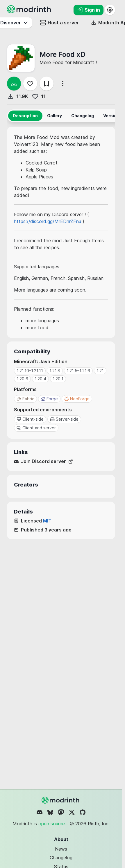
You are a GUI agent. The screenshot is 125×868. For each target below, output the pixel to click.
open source (52, 824)
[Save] (47, 84)
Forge (49, 399)
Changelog (61, 858)
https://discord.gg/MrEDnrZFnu (48, 221)
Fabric (25, 399)
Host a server (60, 23)
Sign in (89, 10)
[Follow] (30, 84)
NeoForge (77, 399)
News (61, 849)
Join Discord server (43, 461)
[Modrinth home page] (30, 12)
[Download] (14, 84)
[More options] (63, 84)
